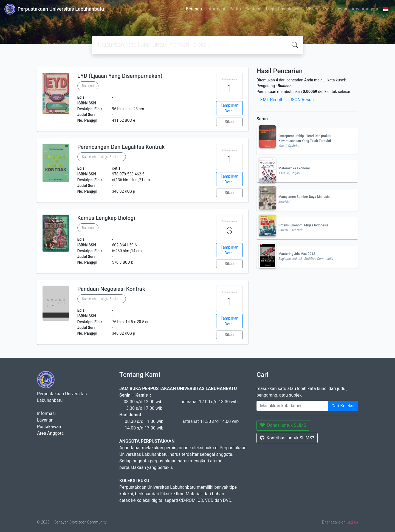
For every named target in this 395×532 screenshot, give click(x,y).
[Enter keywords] (292, 406)
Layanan (45, 420)
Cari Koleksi (343, 406)
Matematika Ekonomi (294, 168)
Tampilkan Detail (229, 108)
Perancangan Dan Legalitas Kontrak (121, 147)
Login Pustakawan (284, 9)
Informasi (216, 9)
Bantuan (253, 9)
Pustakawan (335, 9)
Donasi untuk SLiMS (283, 425)
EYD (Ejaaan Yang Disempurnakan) (120, 76)
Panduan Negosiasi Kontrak (111, 289)
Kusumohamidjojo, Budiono (102, 157)
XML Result (271, 100)
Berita (235, 9)
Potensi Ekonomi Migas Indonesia (303, 225)
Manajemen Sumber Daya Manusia (304, 197)
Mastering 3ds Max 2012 (297, 254)
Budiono (88, 86)
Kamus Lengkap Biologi (106, 218)
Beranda (194, 9)
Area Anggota (365, 9)
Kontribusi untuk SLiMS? (287, 438)
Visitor (312, 9)
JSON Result (302, 100)
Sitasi (229, 122)
